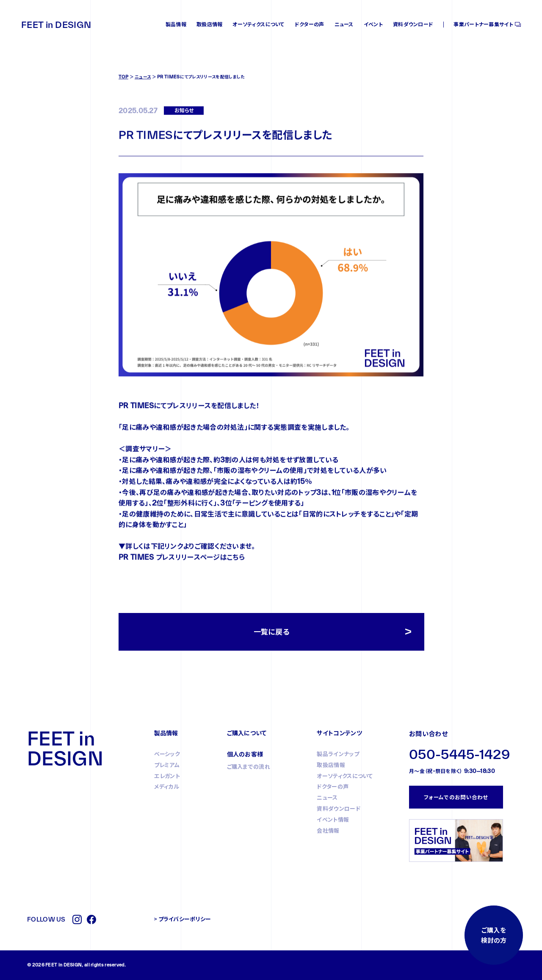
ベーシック (167, 754)
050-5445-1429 (459, 754)
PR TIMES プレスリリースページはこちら (182, 570)
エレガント (167, 776)
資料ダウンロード (413, 24)
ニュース (344, 24)
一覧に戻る (272, 632)
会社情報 (328, 831)
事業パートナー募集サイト (483, 24)
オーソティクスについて (258, 24)
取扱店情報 (210, 24)
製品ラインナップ (338, 754)
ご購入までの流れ (249, 767)
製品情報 (176, 24)
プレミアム (167, 765)
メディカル (167, 787)
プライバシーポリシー (185, 919)
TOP (123, 90)
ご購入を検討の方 (494, 935)
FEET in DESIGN (56, 25)
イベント (373, 24)
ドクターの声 (310, 24)
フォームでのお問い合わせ (456, 797)
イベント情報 (333, 820)
